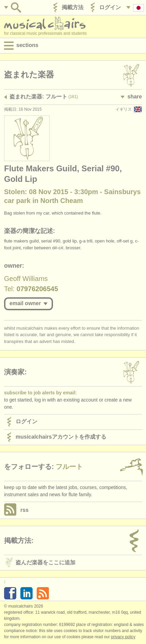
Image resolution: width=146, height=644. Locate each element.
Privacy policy (123, 637)
